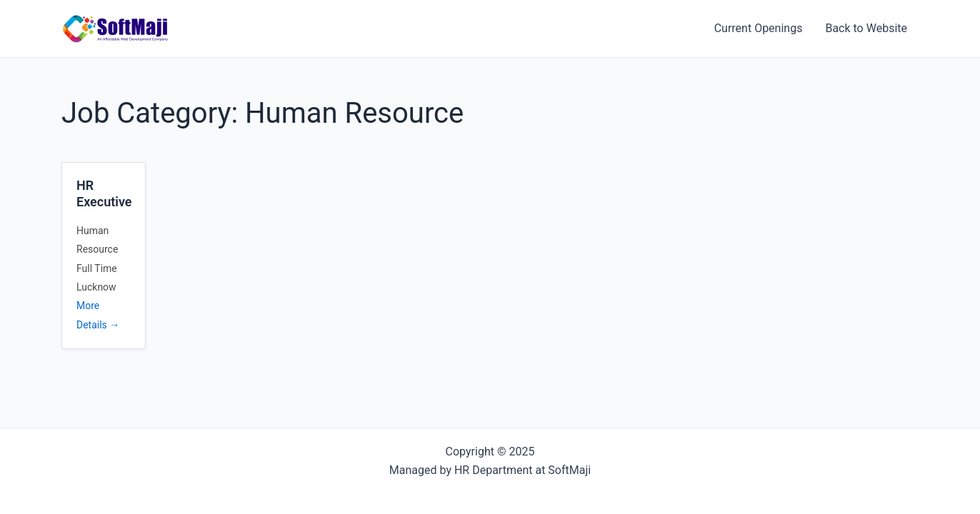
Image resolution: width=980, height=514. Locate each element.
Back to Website (866, 28)
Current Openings (759, 28)
